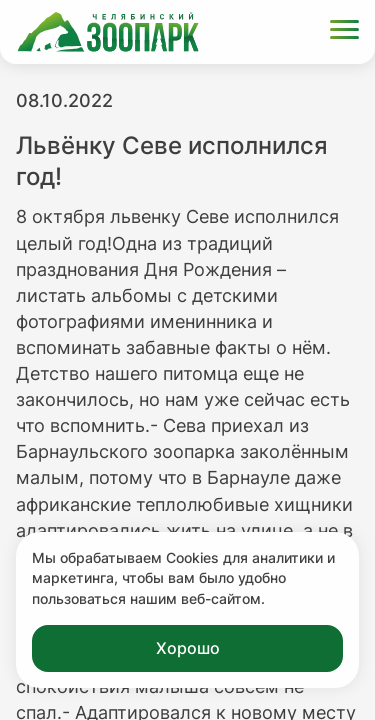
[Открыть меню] (344, 32)
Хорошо (188, 648)
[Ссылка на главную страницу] (108, 32)
